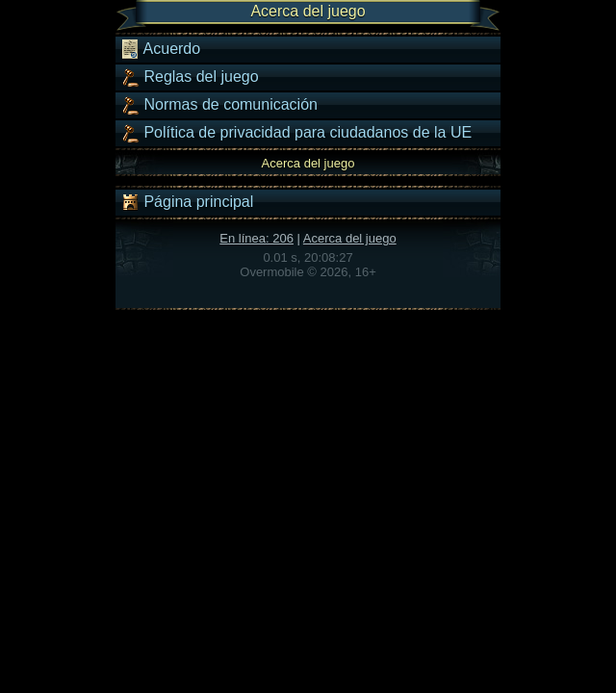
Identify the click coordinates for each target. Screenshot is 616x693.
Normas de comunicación (219, 105)
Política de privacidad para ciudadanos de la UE (296, 133)
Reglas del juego (190, 77)
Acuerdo (160, 49)
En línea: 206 (257, 238)
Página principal (187, 202)
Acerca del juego (350, 238)
